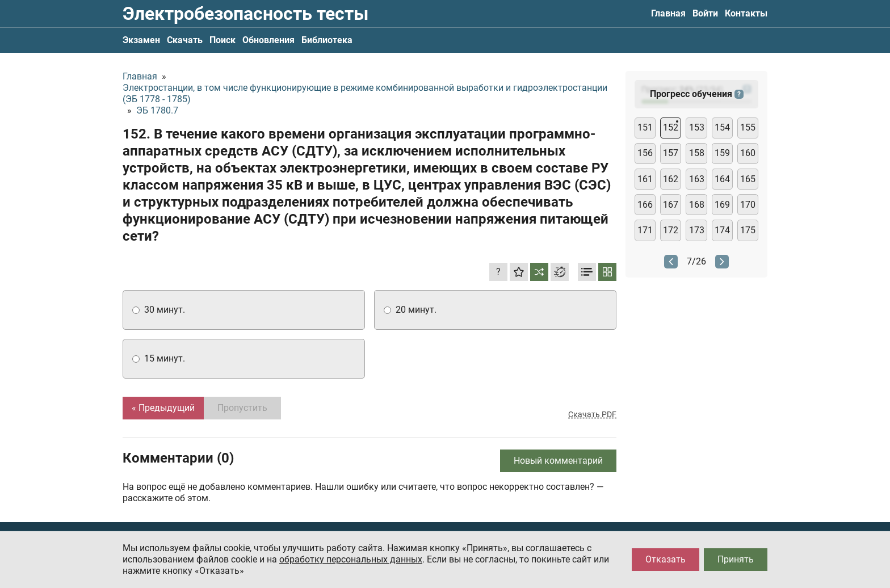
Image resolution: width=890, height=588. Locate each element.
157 (671, 153)
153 (697, 127)
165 (748, 179)
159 (722, 153)
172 (671, 230)
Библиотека (327, 40)
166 (645, 205)
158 (697, 153)
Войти (705, 13)
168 (697, 205)
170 (748, 205)
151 (645, 127)
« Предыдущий (163, 408)
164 (722, 179)
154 (722, 127)
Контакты (746, 13)
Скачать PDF (592, 414)
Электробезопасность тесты (245, 14)
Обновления (268, 40)
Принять (736, 559)
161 (645, 179)
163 (697, 179)
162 (671, 179)
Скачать (185, 40)
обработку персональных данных (351, 559)
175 (748, 230)
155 (748, 127)
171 (645, 230)
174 (722, 230)
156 (645, 153)
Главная (668, 13)
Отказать (666, 559)
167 (671, 205)
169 (722, 205)
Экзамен (141, 40)
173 (697, 230)
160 (748, 153)
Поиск (222, 40)
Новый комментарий (558, 461)
